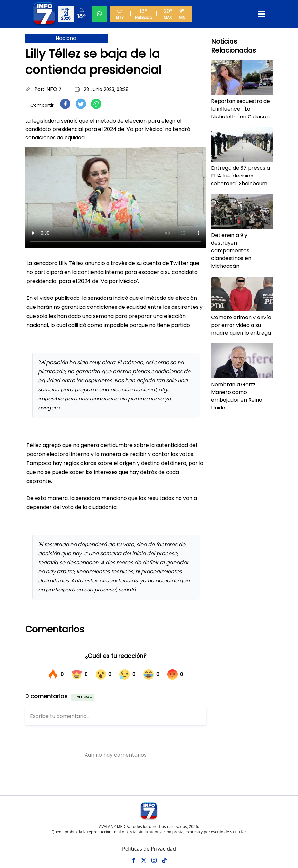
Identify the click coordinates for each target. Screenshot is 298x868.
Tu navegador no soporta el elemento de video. (116, 198)
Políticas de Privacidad (149, 849)
